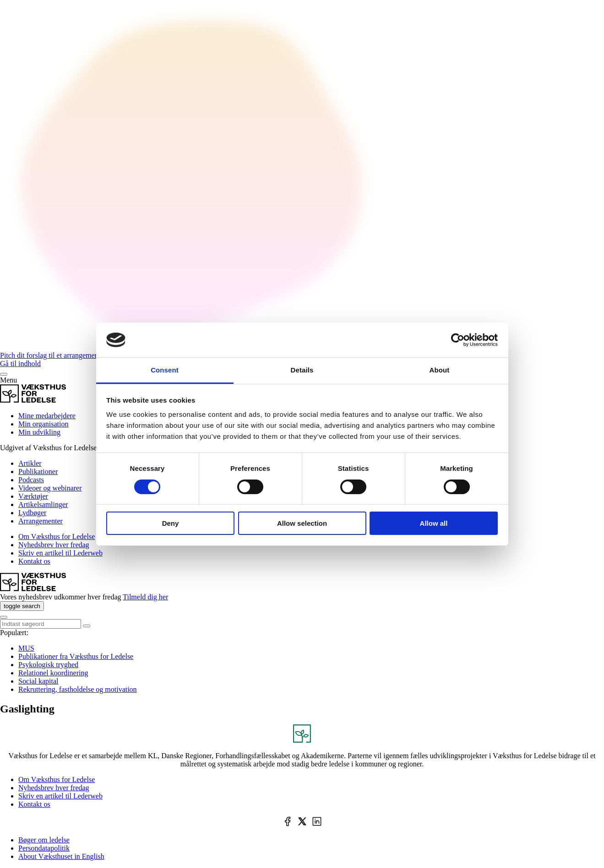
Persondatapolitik (44, 848)
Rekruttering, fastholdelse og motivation (78, 689)
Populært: (14, 633)
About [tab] (440, 370)
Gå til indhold (20, 364)
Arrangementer (41, 521)
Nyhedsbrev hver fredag (54, 545)
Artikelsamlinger (43, 504)
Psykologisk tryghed (48, 665)
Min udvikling (39, 432)
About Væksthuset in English (61, 856)
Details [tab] (302, 370)
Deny (171, 523)
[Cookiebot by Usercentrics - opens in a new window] (458, 340)
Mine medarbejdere (47, 416)
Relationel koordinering (53, 673)
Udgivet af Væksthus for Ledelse (48, 448)
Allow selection (302, 523)
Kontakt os (34, 561)
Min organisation (43, 424)
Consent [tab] (165, 370)
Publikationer (38, 472)
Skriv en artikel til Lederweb (60, 553)
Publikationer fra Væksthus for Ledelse (76, 656)
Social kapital (38, 681)
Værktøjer (33, 496)
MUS (26, 648)
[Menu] (4, 374)
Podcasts (31, 480)
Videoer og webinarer (50, 488)
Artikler (30, 463)
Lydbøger (32, 513)
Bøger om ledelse (44, 840)
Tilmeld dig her (145, 597)
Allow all (434, 523)
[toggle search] (22, 606)
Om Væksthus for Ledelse (57, 536)
